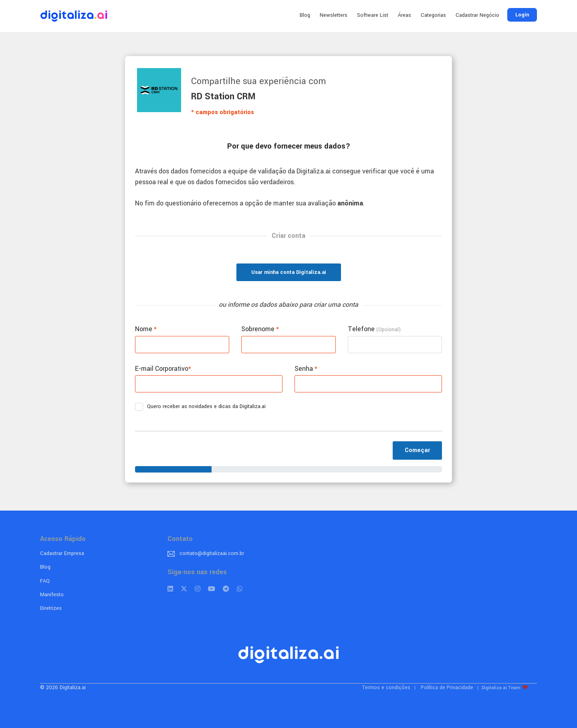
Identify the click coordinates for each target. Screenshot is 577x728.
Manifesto (52, 595)
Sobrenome (260, 329)
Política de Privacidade (447, 688)
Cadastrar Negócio (477, 15)
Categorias (433, 15)
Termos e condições (386, 688)
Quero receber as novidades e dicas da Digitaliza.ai (203, 407)
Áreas (405, 15)
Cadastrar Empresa (62, 553)
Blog (305, 15)
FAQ (45, 581)
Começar (417, 450)
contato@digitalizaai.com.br (212, 553)
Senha (306, 369)
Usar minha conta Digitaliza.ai (289, 272)
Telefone (374, 329)
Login (522, 15)
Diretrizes (51, 608)
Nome (146, 329)
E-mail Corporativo (163, 369)
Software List (373, 15)
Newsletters (334, 15)
